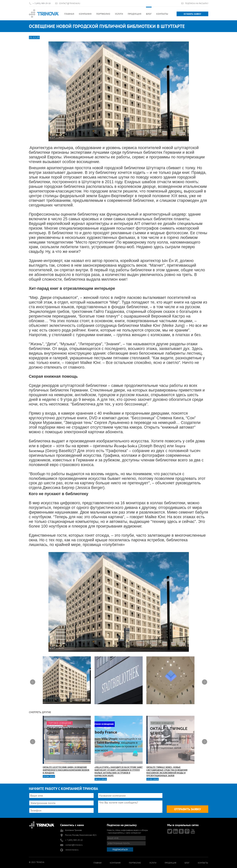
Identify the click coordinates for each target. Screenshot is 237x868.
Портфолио (103, 14)
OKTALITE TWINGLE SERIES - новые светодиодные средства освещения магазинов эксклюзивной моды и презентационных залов (170, 746)
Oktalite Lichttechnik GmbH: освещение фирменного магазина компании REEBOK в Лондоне (67, 745)
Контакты (162, 14)
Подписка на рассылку (197, 3)
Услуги (119, 14)
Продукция (135, 14)
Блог (149, 14)
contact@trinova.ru (70, 3)
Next (205, 682)
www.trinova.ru (72, 850)
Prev (33, 682)
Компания (85, 14)
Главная (69, 14)
